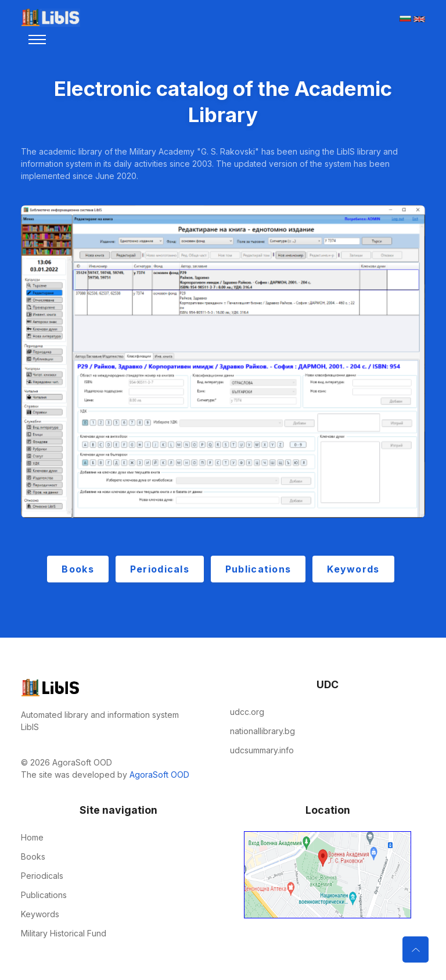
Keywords (353, 569)
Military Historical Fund (64, 933)
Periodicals (160, 569)
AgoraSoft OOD (159, 775)
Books (78, 569)
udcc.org (247, 712)
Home (32, 837)
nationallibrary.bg (262, 731)
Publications (258, 569)
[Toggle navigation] (37, 40)
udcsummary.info (262, 750)
